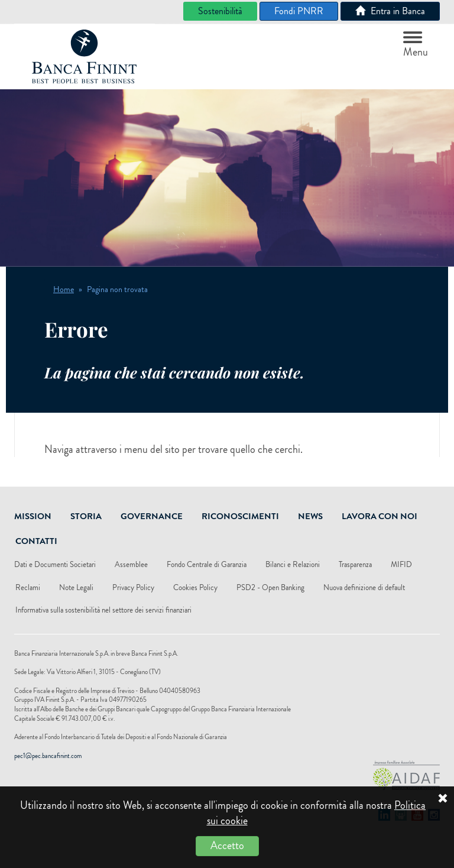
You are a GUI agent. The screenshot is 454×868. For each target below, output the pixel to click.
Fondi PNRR (299, 11)
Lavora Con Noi (380, 516)
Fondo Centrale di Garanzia (207, 564)
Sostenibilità (220, 11)
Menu (416, 46)
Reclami (28, 587)
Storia (86, 516)
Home (64, 289)
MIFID (401, 564)
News (310, 516)
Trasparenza (355, 564)
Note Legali (76, 587)
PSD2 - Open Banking (270, 587)
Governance (152, 516)
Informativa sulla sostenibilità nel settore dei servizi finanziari (103, 610)
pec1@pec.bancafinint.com (48, 756)
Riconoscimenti (240, 516)
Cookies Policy (195, 587)
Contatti (36, 541)
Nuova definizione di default (364, 587)
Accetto (227, 846)
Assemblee (131, 564)
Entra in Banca (390, 11)
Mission (33, 516)
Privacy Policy (133, 587)
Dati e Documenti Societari (55, 564)
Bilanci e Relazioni (293, 564)
